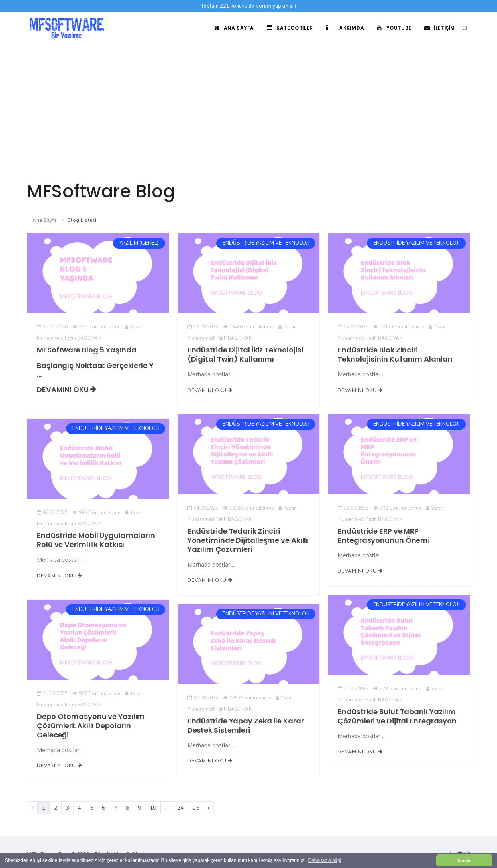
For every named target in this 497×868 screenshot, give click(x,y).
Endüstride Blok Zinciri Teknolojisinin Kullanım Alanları (395, 354)
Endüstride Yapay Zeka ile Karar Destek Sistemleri (246, 725)
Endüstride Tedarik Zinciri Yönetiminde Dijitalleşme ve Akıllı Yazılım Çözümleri (248, 540)
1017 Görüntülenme (399, 327)
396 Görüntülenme (96, 327)
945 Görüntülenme (96, 512)
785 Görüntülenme (247, 698)
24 (181, 808)
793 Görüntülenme (397, 508)
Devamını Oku (67, 389)
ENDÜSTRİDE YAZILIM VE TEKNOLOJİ (266, 243)
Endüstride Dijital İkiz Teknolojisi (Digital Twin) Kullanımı (245, 354)
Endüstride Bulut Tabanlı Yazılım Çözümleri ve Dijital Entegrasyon (397, 716)
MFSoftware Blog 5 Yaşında (86, 350)
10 (153, 808)
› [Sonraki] (209, 808)
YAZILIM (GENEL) (139, 243)
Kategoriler (290, 28)
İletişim (440, 28)
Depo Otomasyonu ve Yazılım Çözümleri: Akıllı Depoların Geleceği (91, 726)
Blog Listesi (82, 220)
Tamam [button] (464, 860)
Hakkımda (345, 28)
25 (196, 808)
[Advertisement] (248, 104)
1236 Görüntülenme (248, 508)
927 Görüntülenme (96, 693)
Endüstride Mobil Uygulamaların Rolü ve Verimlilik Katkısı (96, 540)
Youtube (394, 28)
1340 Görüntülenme (248, 327)
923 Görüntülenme (397, 689)
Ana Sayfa (234, 28)
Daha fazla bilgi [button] (324, 860)
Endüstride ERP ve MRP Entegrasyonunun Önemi (384, 536)
